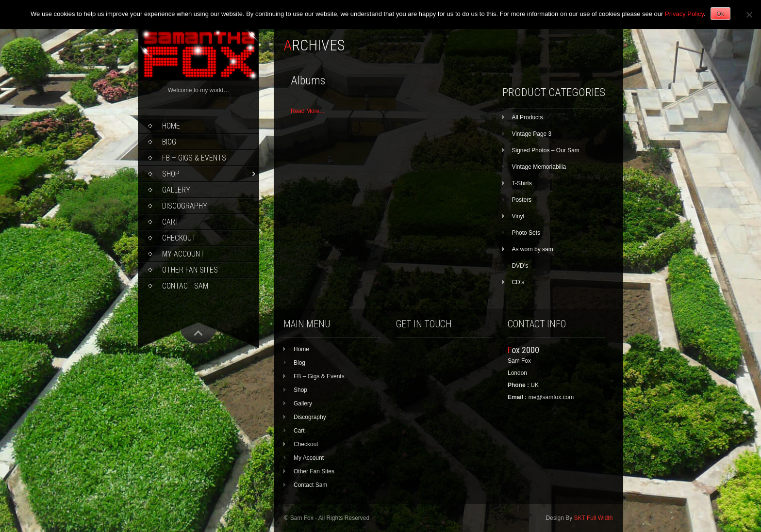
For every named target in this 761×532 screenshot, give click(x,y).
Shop (171, 174)
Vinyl (518, 216)
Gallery (176, 190)
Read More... (307, 111)
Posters (521, 200)
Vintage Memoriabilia (539, 167)
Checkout (179, 238)
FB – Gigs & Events (194, 158)
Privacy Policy (684, 14)
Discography (185, 206)
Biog (169, 142)
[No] (749, 15)
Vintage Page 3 (531, 134)
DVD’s (520, 266)
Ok (720, 14)
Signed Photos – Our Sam (545, 150)
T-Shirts (521, 183)
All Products (527, 117)
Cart (171, 222)
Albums (308, 81)
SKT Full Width (594, 518)
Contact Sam (185, 286)
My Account (183, 254)
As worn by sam (532, 249)
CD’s (518, 282)
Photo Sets (526, 233)
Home (171, 126)
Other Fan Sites (190, 270)
